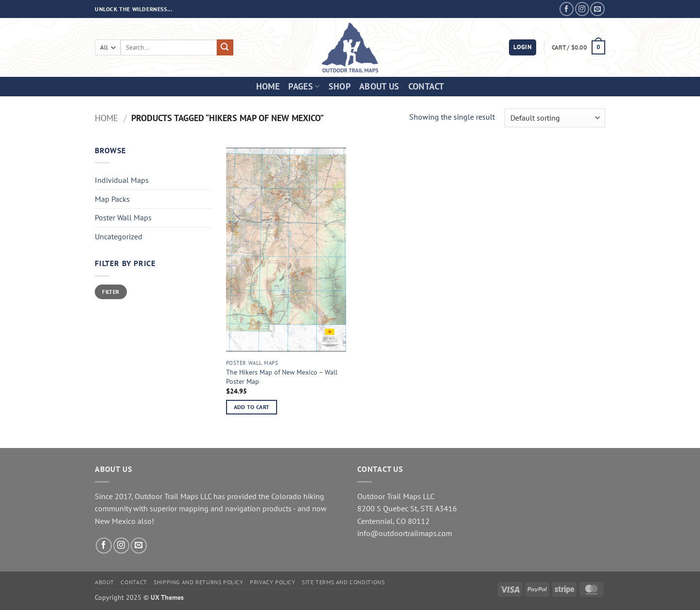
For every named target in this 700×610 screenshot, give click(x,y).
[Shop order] (555, 118)
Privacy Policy (273, 582)
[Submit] (225, 48)
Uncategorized (119, 236)
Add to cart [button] (252, 407)
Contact (426, 86)
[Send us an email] (597, 9)
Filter (111, 292)
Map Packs (112, 199)
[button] (523, 47)
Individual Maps (122, 180)
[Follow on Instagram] (582, 9)
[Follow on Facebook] (567, 9)
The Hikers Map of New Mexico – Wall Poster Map (282, 377)
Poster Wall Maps (123, 217)
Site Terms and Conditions (343, 582)
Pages (304, 86)
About (105, 582)
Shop (340, 86)
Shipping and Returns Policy (199, 582)
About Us (379, 86)
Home (268, 86)
